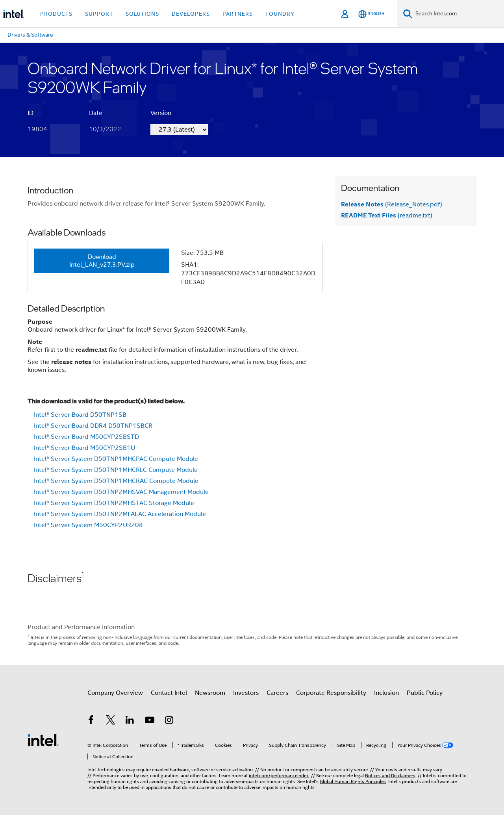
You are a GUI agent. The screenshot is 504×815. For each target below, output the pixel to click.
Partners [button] (238, 14)
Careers (277, 693)
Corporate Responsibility (331, 693)
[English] (371, 14)
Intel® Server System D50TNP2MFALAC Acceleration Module (120, 514)
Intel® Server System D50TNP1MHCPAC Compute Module (116, 459)
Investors (246, 693)
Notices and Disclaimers (390, 775)
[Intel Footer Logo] (43, 740)
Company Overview (115, 693)
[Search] (408, 14)
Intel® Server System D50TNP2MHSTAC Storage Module (114, 503)
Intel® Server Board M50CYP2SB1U (84, 448)
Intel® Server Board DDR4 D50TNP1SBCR (93, 426)
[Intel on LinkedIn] (130, 721)
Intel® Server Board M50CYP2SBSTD (86, 437)
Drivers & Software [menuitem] (30, 35)
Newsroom (210, 693)
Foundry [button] (280, 14)
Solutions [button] (142, 14)
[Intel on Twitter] (111, 721)
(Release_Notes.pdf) (392, 204)
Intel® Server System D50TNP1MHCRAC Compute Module (116, 481)
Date (96, 113)
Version (161, 113)
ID (31, 113)
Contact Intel (169, 693)
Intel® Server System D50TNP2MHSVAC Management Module (121, 492)
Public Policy (425, 693)
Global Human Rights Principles (353, 781)
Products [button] (56, 14)
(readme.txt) (387, 215)
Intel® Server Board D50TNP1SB (80, 415)
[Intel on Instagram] (169, 721)
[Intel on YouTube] (150, 721)
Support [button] (99, 14)
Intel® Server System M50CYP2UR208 (88, 525)
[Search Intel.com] (458, 14)
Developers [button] (191, 14)
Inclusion (386, 693)
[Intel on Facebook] (91, 721)
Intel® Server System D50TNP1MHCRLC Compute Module (116, 470)
